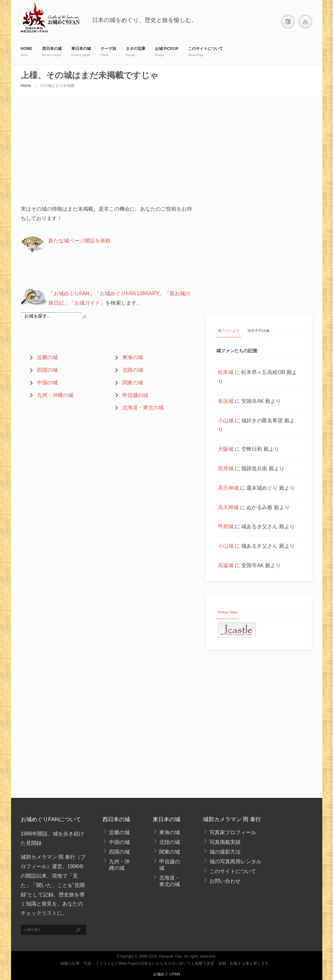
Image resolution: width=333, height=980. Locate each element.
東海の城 (133, 357)
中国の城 (47, 383)
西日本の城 (52, 49)
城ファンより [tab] (229, 331)
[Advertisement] (259, 253)
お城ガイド (87, 303)
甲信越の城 (135, 395)
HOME (27, 49)
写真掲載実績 (225, 842)
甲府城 (226, 526)
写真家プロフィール (233, 832)
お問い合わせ (225, 881)
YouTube (305, 22)
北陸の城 (133, 370)
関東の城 (133, 383)
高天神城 (228, 488)
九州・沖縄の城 (55, 395)
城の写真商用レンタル (235, 862)
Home (26, 86)
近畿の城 (47, 357)
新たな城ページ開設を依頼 (79, 241)
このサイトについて (206, 49)
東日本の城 (81, 49)
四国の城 (47, 370)
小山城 (226, 420)
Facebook (288, 22)
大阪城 (226, 449)
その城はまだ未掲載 (57, 86)
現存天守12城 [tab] (258, 331)
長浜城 (226, 401)
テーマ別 (108, 49)
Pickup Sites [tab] (228, 612)
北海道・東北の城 (143, 408)
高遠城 (226, 565)
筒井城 (226, 468)
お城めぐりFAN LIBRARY (130, 293)
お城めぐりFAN (71, 293)
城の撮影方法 (225, 852)
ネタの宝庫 (136, 49)
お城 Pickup (167, 49)
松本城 (226, 372)
